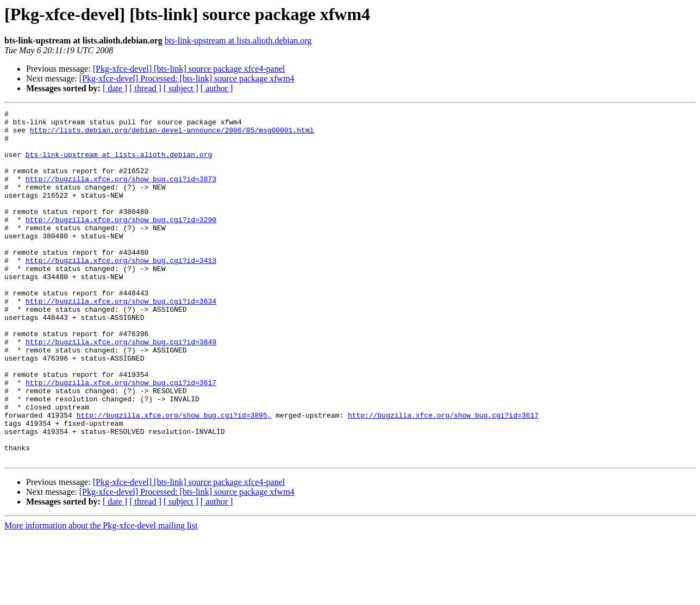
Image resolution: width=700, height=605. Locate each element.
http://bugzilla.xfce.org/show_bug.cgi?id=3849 (121, 389)
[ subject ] (181, 88)
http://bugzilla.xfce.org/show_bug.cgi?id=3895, (174, 477)
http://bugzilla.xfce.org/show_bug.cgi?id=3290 (121, 242)
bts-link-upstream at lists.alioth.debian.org (238, 40)
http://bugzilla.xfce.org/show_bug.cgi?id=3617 (121, 438)
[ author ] (217, 88)
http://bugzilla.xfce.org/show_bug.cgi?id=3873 (121, 193)
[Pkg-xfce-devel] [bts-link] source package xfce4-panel (189, 69)
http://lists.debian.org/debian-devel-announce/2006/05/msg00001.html (172, 135)
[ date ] (115, 88)
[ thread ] (145, 88)
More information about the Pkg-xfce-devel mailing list (101, 595)
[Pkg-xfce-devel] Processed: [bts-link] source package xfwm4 (187, 78)
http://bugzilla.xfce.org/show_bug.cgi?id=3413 (121, 291)
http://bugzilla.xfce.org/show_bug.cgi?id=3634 (121, 340)
